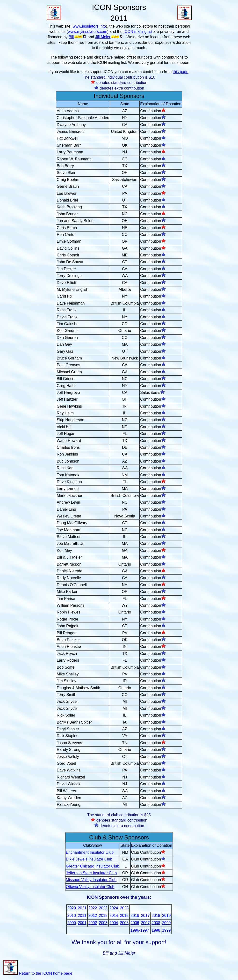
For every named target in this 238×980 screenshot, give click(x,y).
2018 (156, 916)
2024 (114, 908)
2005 (124, 923)
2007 (145, 923)
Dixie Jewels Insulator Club (89, 859)
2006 (135, 923)
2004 (114, 923)
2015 (124, 916)
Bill (71, 37)
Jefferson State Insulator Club (91, 873)
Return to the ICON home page (38, 973)
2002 (93, 923)
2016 (135, 916)
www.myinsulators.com (88, 32)
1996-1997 (140, 930)
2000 (72, 923)
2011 (82, 916)
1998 (156, 930)
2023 (103, 908)
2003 (103, 923)
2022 (93, 908)
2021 (82, 908)
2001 (82, 923)
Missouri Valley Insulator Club (91, 880)
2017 (145, 916)
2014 (114, 916)
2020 (72, 908)
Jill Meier (103, 37)
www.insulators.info (89, 26)
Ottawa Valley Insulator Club (90, 887)
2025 (124, 908)
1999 (166, 930)
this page (181, 72)
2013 (103, 916)
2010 (72, 916)
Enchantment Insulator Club (90, 852)
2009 (166, 923)
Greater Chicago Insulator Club (93, 866)
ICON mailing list (138, 32)
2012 (93, 916)
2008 (156, 923)
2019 (166, 916)
